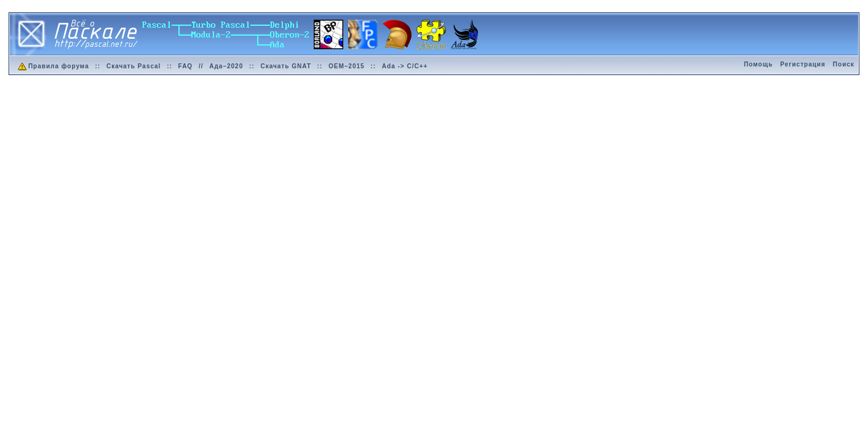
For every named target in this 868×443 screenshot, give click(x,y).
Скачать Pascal (133, 66)
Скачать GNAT (285, 66)
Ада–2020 (226, 66)
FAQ (186, 66)
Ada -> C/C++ (405, 66)
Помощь (758, 64)
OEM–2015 (347, 66)
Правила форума (53, 66)
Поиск (844, 64)
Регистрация (803, 64)
